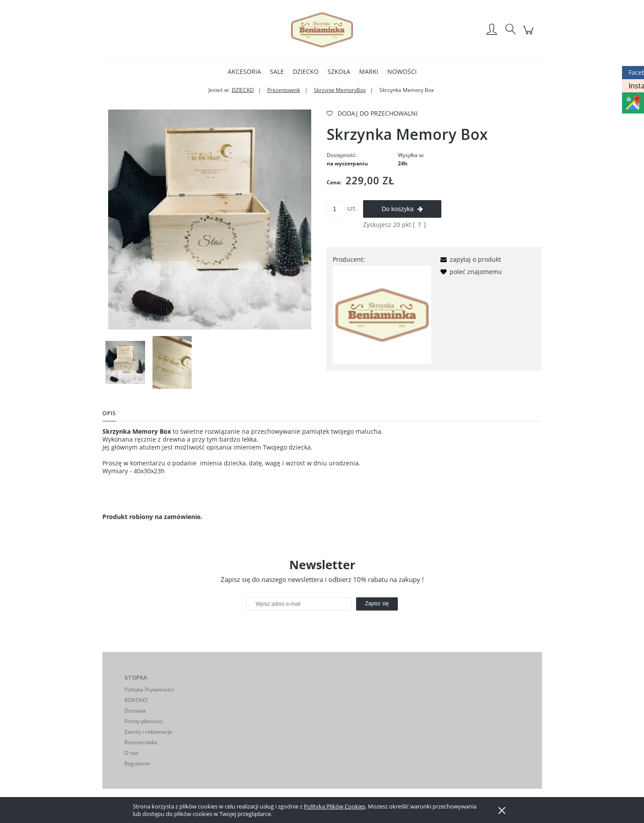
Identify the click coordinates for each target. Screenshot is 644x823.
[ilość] (336, 209)
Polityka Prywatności (149, 689)
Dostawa (135, 711)
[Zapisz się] (377, 604)
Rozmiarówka (141, 742)
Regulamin (137, 763)
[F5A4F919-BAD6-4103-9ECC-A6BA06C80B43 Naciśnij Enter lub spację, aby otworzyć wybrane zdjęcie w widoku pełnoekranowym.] (210, 219)
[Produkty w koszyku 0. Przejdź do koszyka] (529, 35)
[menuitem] (244, 71)
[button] (469, 259)
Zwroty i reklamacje (148, 732)
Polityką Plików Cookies (335, 806)
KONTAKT (136, 700)
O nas (131, 753)
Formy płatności (144, 721)
